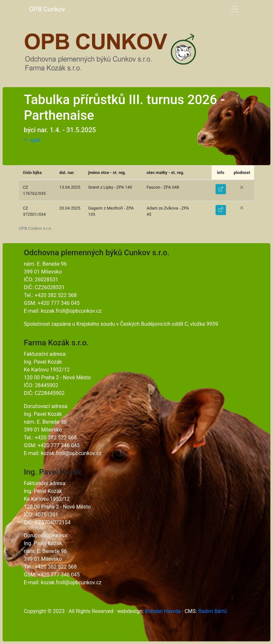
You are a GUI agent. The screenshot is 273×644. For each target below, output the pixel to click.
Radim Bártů (213, 611)
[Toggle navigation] (235, 9)
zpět (32, 140)
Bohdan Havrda (163, 611)
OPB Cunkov (47, 9)
